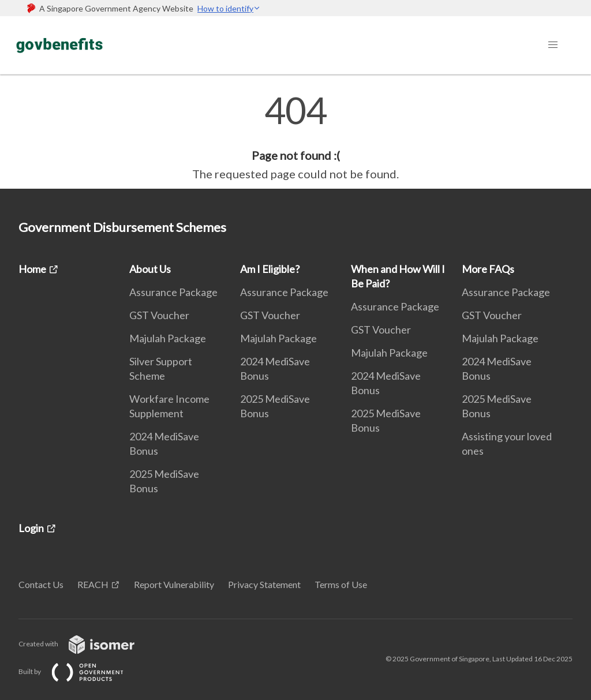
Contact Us (41, 584)
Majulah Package (168, 338)
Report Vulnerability (174, 584)
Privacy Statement (264, 584)
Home (32, 269)
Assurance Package (173, 292)
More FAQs (488, 269)
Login (31, 528)
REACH (93, 584)
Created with (86, 644)
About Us (150, 269)
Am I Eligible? (270, 269)
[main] (295, 137)
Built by (80, 671)
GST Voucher (159, 315)
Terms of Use (341, 584)
